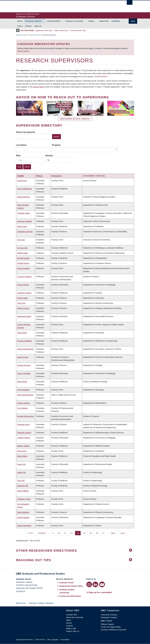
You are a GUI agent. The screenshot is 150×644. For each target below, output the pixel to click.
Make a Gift (71, 628)
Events (69, 623)
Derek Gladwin (23, 517)
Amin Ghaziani (23, 390)
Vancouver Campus (109, 615)
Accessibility (65, 640)
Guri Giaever (23, 408)
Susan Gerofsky (24, 373)
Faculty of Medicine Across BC (114, 630)
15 (92, 533)
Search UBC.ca (73, 631)
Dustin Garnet (23, 285)
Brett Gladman (23, 512)
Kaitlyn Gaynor (23, 308)
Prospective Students (33, 21)
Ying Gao (21, 240)
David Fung (22, 181)
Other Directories (61, 30)
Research (50, 603)
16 (98, 533)
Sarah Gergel (23, 357)
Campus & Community (74, 21)
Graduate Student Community (67, 591)
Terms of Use (40, 640)
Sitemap (33, 603)
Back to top (22, 603)
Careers (70, 626)
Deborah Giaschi (24, 433)
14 (85, 533)
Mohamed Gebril (24, 316)
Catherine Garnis (24, 293)
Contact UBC (72, 615)
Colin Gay (21, 303)
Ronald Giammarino (26, 416)
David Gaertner (24, 197)
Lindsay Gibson (24, 438)
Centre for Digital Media (111, 627)
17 (104, 533)
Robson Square (107, 624)
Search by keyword (25, 132)
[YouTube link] (102, 584)
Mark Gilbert (22, 456)
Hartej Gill (21, 464)
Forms (20, 26)
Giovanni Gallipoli (25, 221)
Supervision (104, 21)
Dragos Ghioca (23, 403)
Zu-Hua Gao (22, 248)
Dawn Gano (22, 226)
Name (21, 176)
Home (20, 21)
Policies (28, 26)
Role (18, 156)
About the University (75, 617)
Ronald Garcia (23, 263)
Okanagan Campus (109, 617)
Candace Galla (23, 213)
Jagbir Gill (21, 472)
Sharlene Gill (23, 486)
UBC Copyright (53, 640)
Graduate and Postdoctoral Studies (75, 574)
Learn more (100, 77)
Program (56, 145)
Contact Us (21, 591)
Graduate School (21, 35)
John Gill (21, 481)
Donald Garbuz (24, 258)
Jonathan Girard (24, 499)
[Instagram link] (89, 584)
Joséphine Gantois (25, 232)
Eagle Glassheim (24, 526)
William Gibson (23, 446)
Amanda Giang (23, 424)
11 (66, 533)
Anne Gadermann (25, 189)
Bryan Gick (22, 451)
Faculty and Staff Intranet (70, 596)
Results (49, 156)
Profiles (41, 603)
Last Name (21, 145)
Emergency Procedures (24, 640)
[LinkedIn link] (95, 584)
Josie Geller (22, 333)
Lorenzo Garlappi (24, 277)
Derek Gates (22, 298)
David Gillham (23, 491)
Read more (23, 51)
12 (72, 533)
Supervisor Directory (44, 30)
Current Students (54, 21)
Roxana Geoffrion (25, 341)
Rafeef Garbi (23, 253)
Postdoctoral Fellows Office (71, 586)
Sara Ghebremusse (25, 395)
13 (79, 533)
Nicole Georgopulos (25, 349)
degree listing (39, 87)
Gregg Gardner (24, 268)
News (69, 620)
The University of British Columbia (22, 6)
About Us (38, 26)
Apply (133, 21)
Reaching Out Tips (78, 30)
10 (60, 533)
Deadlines (116, 21)
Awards (91, 21)
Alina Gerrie (22, 382)
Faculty (57, 176)
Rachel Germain (24, 365)
